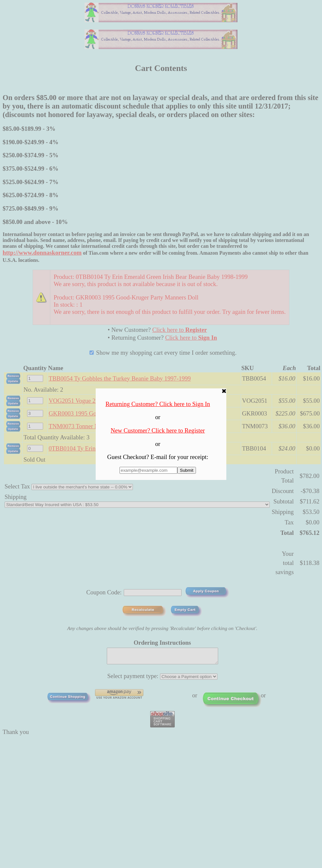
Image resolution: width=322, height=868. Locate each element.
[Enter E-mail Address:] (148, 470)
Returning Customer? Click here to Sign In (158, 404)
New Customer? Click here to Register (158, 430)
